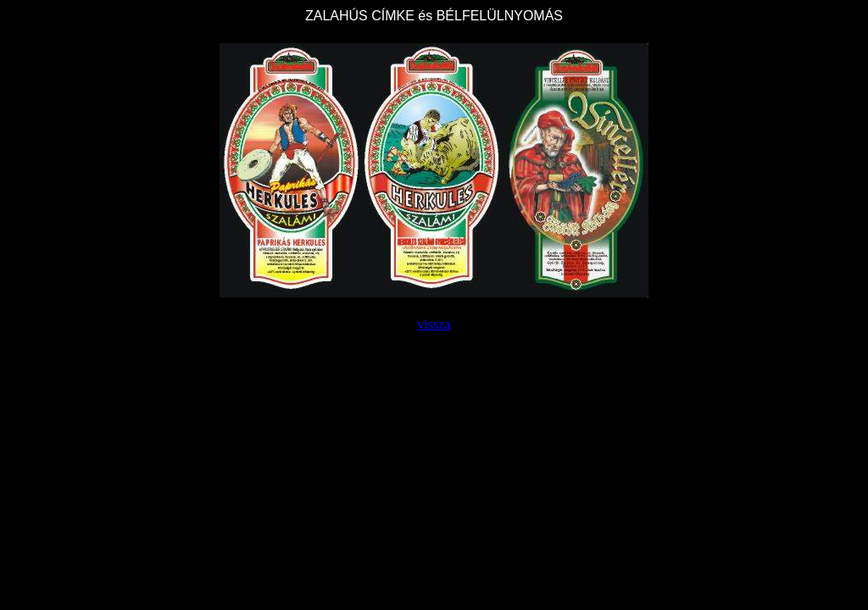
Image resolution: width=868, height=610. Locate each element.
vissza (434, 324)
